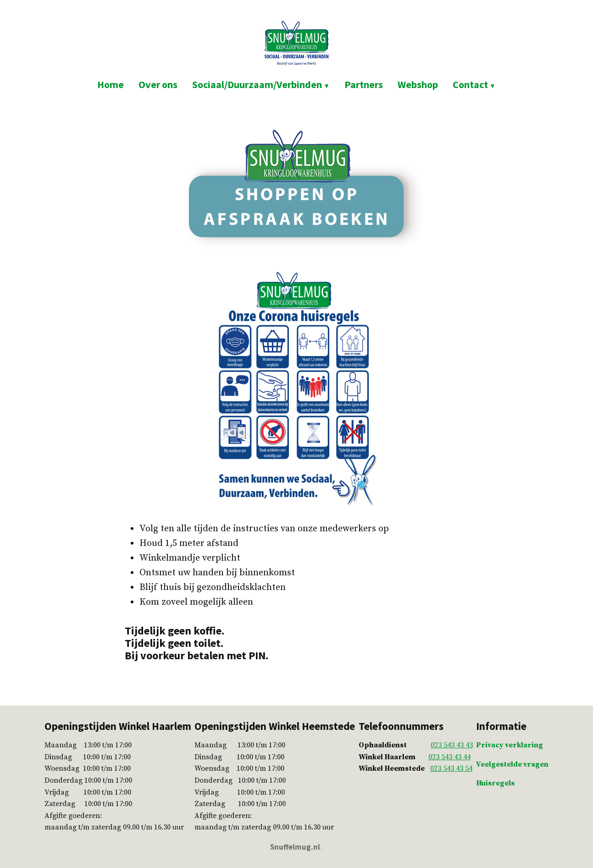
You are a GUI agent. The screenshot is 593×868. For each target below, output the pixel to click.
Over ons (158, 84)
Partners (364, 84)
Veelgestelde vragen (512, 764)
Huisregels (495, 783)
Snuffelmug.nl (295, 847)
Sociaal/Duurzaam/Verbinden (257, 84)
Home (111, 84)
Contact (470, 84)
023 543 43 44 (449, 757)
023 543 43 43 (452, 745)
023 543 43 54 (451, 768)
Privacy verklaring (510, 745)
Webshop (418, 84)
